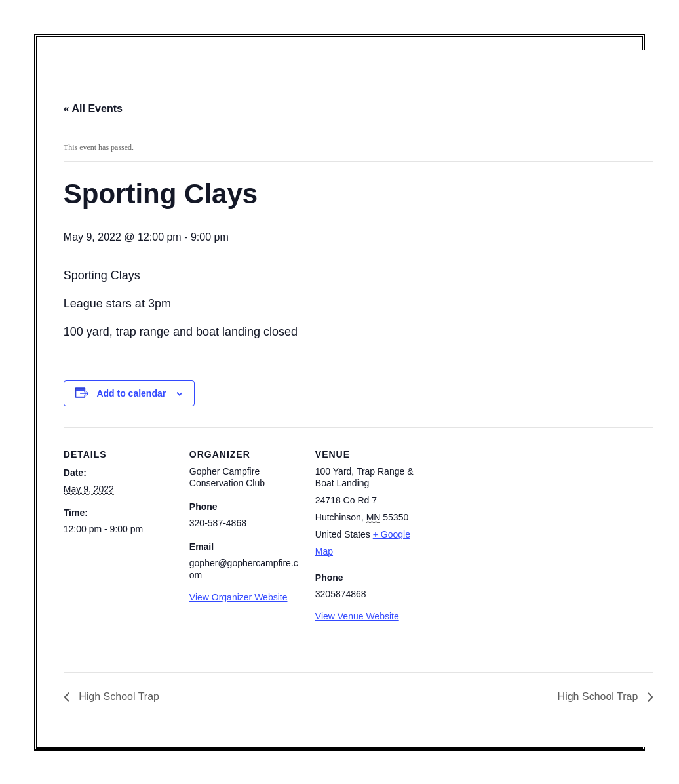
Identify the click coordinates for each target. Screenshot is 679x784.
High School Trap (118, 696)
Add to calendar (131, 393)
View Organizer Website (239, 597)
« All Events (93, 108)
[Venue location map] (510, 518)
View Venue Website (357, 616)
